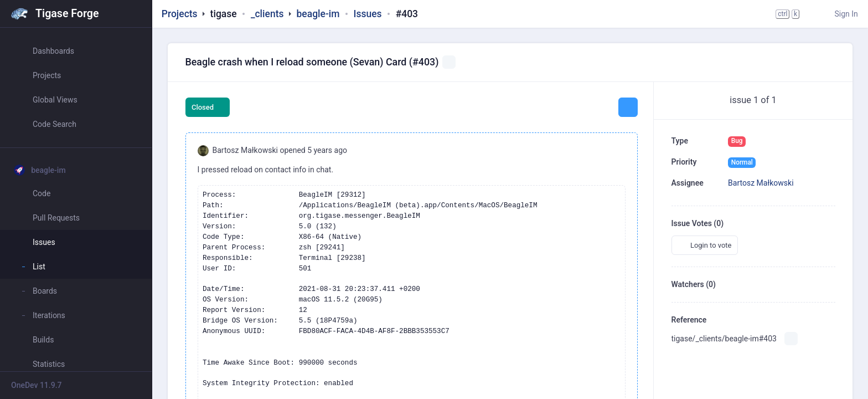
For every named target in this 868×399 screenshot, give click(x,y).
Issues (368, 14)
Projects (180, 14)
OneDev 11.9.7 (37, 385)
